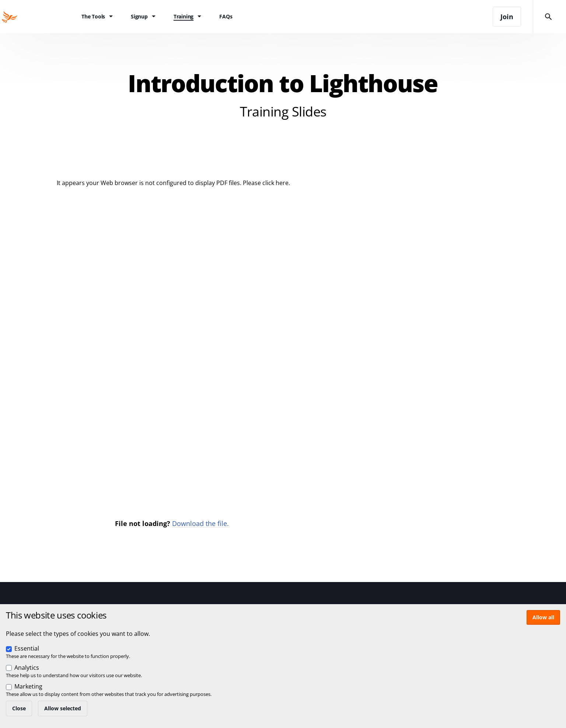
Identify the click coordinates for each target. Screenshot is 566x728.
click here (275, 183)
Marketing (28, 686)
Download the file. (200, 523)
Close (19, 708)
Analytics (27, 668)
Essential (27, 648)
